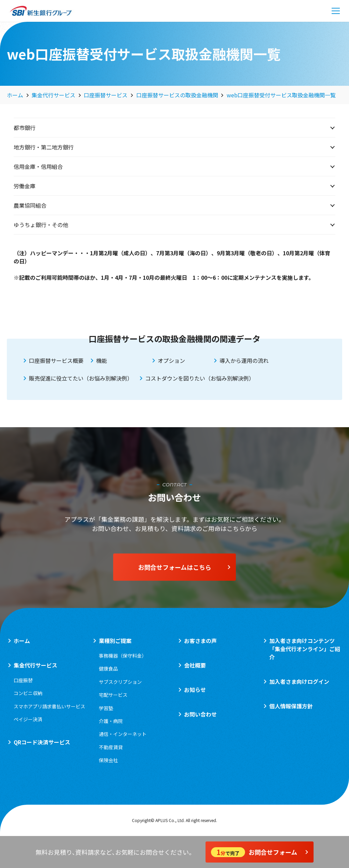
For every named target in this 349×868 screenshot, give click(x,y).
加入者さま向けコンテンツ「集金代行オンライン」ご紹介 (305, 649)
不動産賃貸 (111, 747)
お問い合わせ (200, 714)
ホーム (22, 641)
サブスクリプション (120, 682)
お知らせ (195, 690)
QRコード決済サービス (42, 742)
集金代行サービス (35, 665)
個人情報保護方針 (291, 706)
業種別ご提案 (115, 641)
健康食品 (108, 669)
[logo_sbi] (41, 11)
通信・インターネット (123, 734)
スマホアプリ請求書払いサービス (49, 706)
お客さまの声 (200, 641)
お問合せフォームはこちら (184, 567)
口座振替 (23, 680)
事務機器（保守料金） (123, 656)
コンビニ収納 (28, 693)
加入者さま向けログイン (299, 681)
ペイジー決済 (28, 719)
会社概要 (195, 665)
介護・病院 (111, 721)
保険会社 (108, 760)
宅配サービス (113, 695)
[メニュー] (336, 11)
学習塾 (106, 708)
